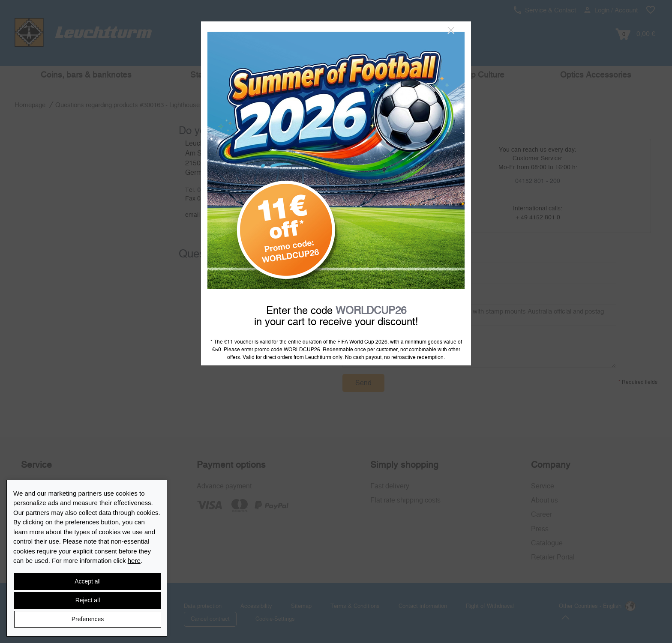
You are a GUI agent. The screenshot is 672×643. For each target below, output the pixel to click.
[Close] (451, 30)
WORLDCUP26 (371, 311)
